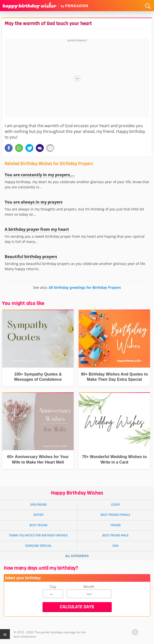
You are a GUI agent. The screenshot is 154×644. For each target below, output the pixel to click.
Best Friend (38, 525)
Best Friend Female (115, 515)
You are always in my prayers (34, 202)
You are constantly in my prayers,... (40, 175)
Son (115, 546)
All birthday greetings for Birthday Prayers (85, 287)
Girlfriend (38, 505)
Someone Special (38, 546)
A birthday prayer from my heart (37, 229)
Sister (38, 515)
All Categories (77, 556)
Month (89, 586)
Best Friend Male (116, 535)
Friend (116, 525)
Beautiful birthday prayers (31, 257)
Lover (115, 505)
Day (53, 586)
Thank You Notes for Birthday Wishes (38, 535)
